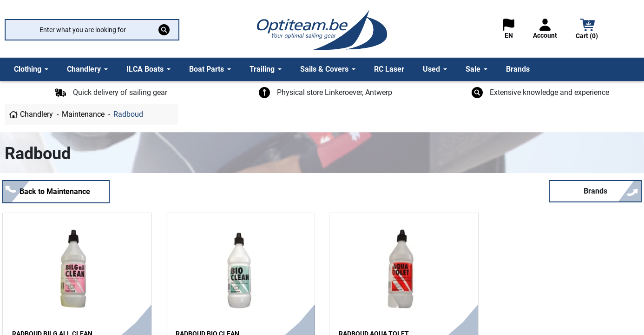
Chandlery (36, 114)
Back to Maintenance (55, 191)
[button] (587, 30)
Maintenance (83, 114)
